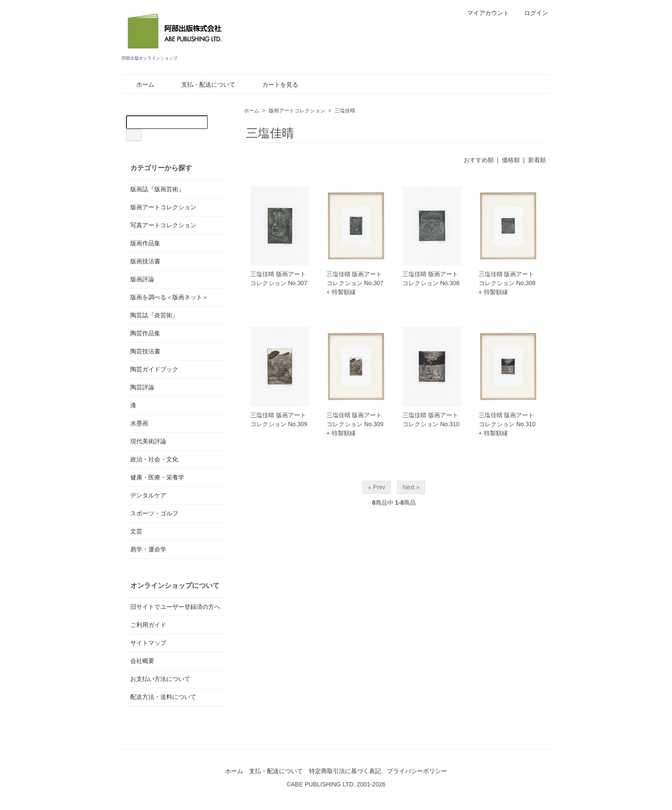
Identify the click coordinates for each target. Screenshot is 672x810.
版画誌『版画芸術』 (157, 189)
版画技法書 (145, 261)
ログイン (532, 13)
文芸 (136, 531)
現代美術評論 (148, 441)
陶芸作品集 (145, 333)
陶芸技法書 (145, 351)
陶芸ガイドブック (154, 369)
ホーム (139, 84)
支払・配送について (202, 84)
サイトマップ (148, 643)
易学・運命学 (148, 549)
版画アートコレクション (297, 111)
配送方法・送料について (163, 697)
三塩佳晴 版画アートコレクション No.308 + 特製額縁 (507, 283)
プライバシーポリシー (417, 771)
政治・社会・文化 (154, 459)
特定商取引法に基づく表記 (345, 771)
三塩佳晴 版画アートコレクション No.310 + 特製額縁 (507, 424)
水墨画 (139, 423)
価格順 (511, 160)
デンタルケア (148, 495)
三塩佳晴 (345, 111)
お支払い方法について (160, 679)
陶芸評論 (142, 387)
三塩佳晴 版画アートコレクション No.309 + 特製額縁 (355, 424)
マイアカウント (484, 13)
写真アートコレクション (163, 225)
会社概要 (142, 661)
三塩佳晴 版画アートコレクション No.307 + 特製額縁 (355, 283)
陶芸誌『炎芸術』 (154, 315)
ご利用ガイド (148, 625)
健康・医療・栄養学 (157, 477)
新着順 (537, 160)
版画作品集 (145, 243)
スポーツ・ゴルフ (154, 513)
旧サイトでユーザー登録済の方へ (175, 607)
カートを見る (274, 84)
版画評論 (142, 279)
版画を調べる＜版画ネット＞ (169, 297)
